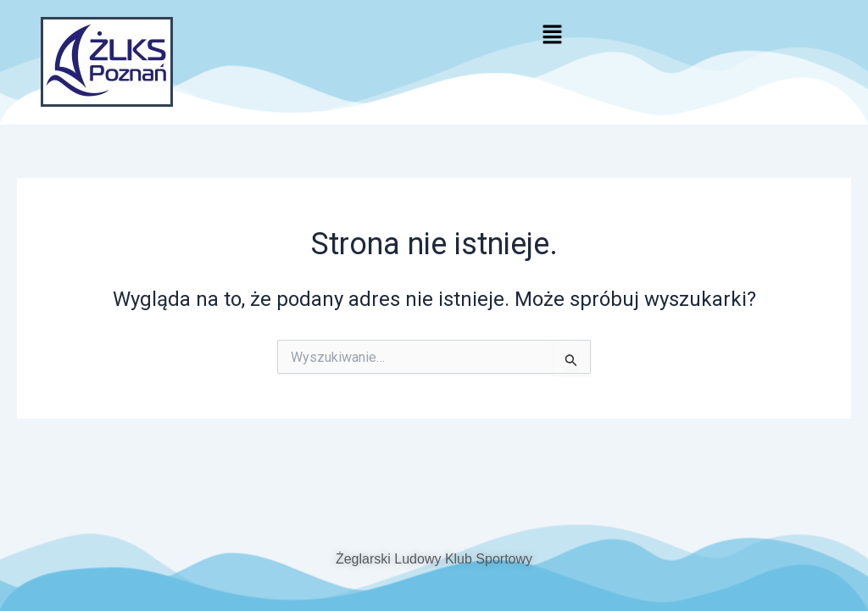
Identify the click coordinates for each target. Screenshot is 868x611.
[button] (552, 36)
